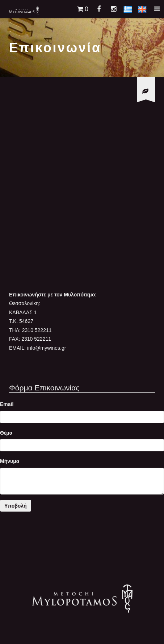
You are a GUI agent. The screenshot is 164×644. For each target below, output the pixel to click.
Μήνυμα (10, 461)
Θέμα (6, 433)
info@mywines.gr (47, 348)
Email (7, 404)
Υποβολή (16, 506)
